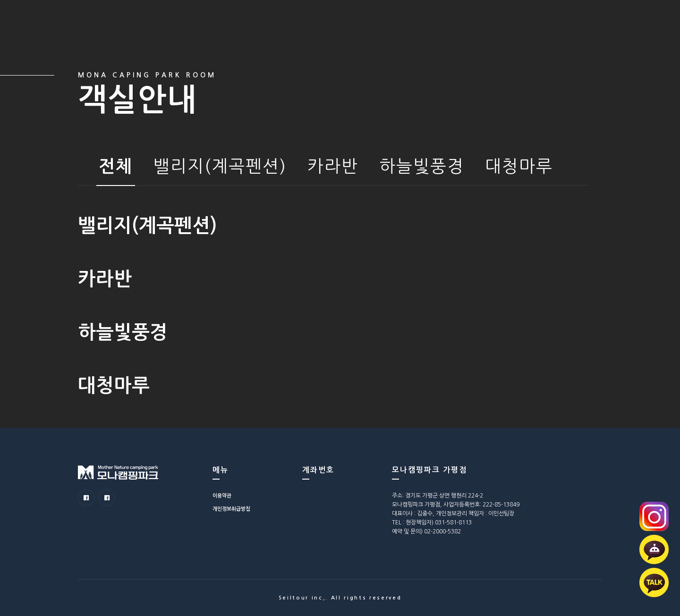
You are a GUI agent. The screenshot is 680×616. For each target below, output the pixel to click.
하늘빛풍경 (422, 166)
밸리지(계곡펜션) (220, 166)
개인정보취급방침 (231, 509)
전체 (116, 166)
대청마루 (519, 166)
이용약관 (222, 496)
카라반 (333, 166)
